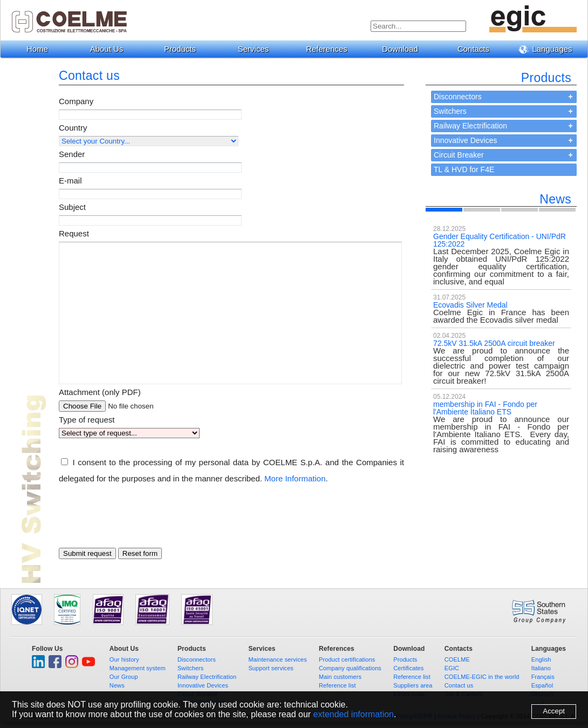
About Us (111, 49)
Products (184, 49)
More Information (295, 478)
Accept (554, 711)
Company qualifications (350, 668)
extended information (354, 714)
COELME (457, 659)
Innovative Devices (466, 140)
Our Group (124, 677)
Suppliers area (413, 685)
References (331, 49)
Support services (271, 668)
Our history (124, 659)
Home (37, 49)
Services (258, 49)
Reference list (337, 685)
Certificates (408, 668)
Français (543, 677)
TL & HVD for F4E (464, 169)
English (541, 659)
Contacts (477, 49)
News (117, 685)
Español (542, 685)
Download (404, 49)
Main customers (340, 677)
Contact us (459, 685)
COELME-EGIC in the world (482, 677)
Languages (549, 49)
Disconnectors (458, 97)
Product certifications (347, 659)
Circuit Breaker (459, 155)
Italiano (541, 668)
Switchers (450, 111)
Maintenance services (277, 659)
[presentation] (141, 524)
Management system (138, 668)
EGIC (452, 668)
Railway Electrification (470, 126)
